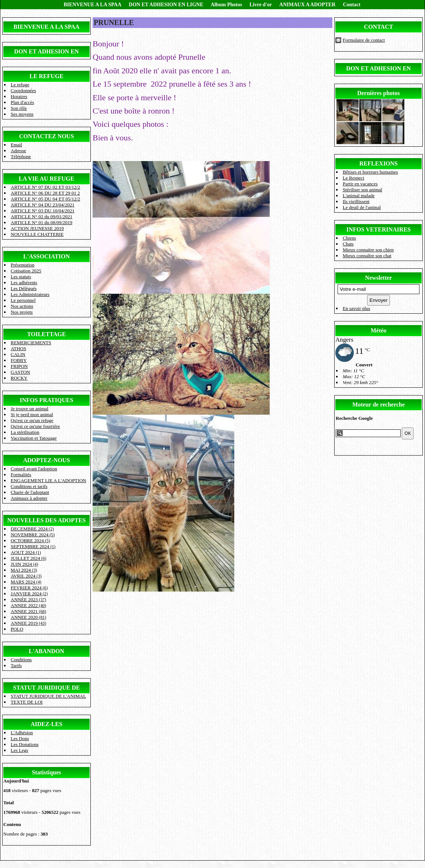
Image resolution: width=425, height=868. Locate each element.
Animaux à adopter (29, 498)
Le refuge (20, 85)
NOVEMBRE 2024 (33, 535)
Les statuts (21, 277)
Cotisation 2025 (26, 271)
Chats (348, 244)
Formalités (21, 475)
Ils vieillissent (356, 201)
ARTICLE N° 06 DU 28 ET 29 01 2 (45, 193)
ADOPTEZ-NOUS (46, 460)
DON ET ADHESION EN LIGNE (166, 5)
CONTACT (379, 27)
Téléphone (21, 156)
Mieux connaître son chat (367, 256)
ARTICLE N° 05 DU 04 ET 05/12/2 (45, 199)
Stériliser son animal (362, 190)
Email (16, 145)
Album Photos (226, 5)
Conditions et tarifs (29, 486)
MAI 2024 (24, 570)
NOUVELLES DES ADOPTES (47, 520)
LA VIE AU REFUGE (46, 179)
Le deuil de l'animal (362, 207)
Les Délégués (24, 288)
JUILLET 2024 (28, 558)
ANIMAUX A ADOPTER (307, 5)
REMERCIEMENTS (31, 343)
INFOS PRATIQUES (46, 400)
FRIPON (19, 366)
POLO (17, 629)
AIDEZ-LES (46, 724)
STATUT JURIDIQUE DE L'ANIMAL (48, 696)
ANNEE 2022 (28, 605)
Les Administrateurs (30, 294)
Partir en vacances (360, 184)
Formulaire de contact (364, 40)
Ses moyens (22, 114)
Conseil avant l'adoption (34, 469)
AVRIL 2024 (26, 576)
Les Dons (20, 738)
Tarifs (16, 665)
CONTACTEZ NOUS (47, 136)
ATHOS (18, 348)
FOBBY (19, 360)
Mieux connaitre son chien (368, 250)
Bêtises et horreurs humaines (370, 172)
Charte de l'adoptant (30, 492)
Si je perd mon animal (32, 414)
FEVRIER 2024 (29, 588)
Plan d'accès (22, 102)
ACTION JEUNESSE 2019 (37, 228)
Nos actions (22, 306)
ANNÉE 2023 (28, 599)
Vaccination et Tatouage (34, 438)
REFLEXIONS (379, 163)
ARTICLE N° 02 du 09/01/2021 (42, 217)
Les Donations (25, 744)
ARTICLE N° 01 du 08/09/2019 (42, 222)
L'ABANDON (46, 651)
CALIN (18, 354)
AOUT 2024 (26, 552)
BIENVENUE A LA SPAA (93, 5)
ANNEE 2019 (28, 623)
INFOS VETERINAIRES (379, 229)
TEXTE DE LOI (27, 702)
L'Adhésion (22, 733)
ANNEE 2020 (28, 617)
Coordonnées (23, 90)
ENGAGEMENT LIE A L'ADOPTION (49, 480)
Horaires (19, 96)
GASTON (20, 372)
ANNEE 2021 (28, 611)
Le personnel (23, 300)
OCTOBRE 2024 (30, 541)
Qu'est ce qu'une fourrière (35, 426)
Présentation (23, 265)
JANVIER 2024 (29, 594)
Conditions (21, 660)
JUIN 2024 (24, 564)
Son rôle (19, 108)
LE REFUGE (46, 76)
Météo (379, 330)
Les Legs (19, 750)
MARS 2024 (26, 582)
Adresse (18, 151)
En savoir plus (356, 308)
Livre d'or (261, 5)
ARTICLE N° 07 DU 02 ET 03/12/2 (45, 187)
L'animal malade (359, 196)
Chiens (349, 238)
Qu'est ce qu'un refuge (32, 420)
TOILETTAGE (46, 334)
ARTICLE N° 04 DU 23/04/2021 (43, 205)
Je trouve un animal (30, 409)
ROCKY (19, 378)
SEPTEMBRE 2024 (33, 546)
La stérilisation (25, 432)
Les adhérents (24, 283)
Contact (351, 5)
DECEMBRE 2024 (32, 529)
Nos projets (22, 312)
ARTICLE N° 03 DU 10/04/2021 (43, 211)
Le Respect (353, 178)
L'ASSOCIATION (46, 256)
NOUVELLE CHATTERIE (37, 234)
